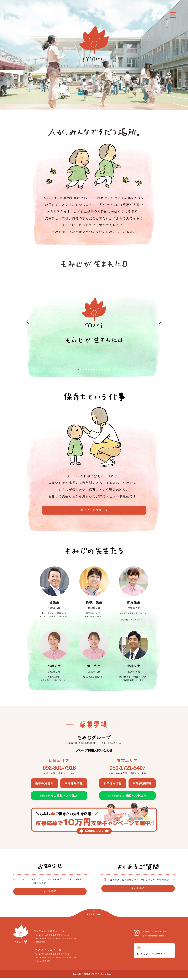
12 (107, 369)
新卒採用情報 (44, 783)
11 (105, 369)
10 (102, 369)
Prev (24, 322)
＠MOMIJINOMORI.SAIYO (155, 932)
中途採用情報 (74, 783)
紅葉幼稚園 (43, 942)
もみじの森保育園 (46, 962)
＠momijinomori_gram (153, 936)
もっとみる (50, 891)
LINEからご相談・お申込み (59, 796)
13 (110, 369)
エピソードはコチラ (94, 511)
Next (164, 322)
